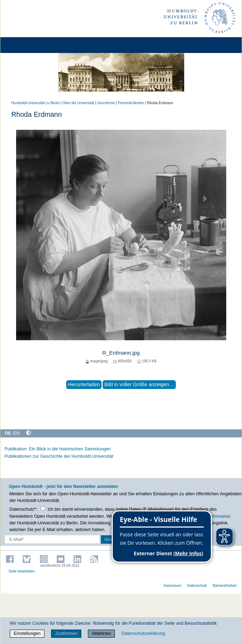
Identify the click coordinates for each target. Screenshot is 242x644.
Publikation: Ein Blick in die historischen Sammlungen (58, 449)
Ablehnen (101, 633)
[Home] (25, 45)
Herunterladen (84, 384)
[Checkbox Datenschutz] (43, 508)
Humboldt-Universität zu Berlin (35, 103)
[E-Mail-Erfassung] (52, 539)
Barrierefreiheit (225, 586)
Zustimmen (66, 633)
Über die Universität (78, 103)
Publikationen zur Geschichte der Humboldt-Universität (59, 456)
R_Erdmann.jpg (121, 353)
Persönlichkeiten (131, 103)
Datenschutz (197, 586)
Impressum (172, 586)
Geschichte (106, 103)
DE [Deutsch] (8, 433)
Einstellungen (27, 633)
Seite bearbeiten (22, 571)
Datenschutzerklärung (143, 633)
